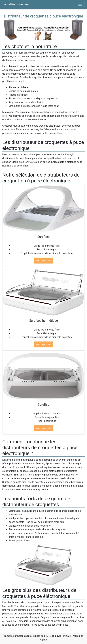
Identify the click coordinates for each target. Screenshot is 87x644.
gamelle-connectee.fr (17, 4)
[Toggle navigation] (80, 4)
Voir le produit (43, 260)
